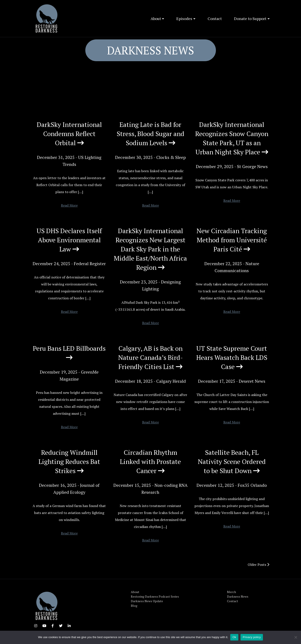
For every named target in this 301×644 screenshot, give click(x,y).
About (156, 19)
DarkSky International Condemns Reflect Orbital (69, 134)
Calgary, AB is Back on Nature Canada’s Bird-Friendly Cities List (150, 357)
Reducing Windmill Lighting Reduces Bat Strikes (69, 462)
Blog (134, 606)
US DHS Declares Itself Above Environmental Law (69, 240)
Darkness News (238, 596)
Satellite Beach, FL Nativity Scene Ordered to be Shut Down (232, 462)
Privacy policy (252, 637)
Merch (231, 592)
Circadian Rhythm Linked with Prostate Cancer (150, 462)
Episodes (184, 19)
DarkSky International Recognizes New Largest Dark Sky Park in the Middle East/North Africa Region (150, 249)
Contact (215, 19)
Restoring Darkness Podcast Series (155, 596)
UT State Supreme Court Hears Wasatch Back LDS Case (232, 357)
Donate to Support (250, 19)
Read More (69, 205)
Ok (234, 637)
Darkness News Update (147, 601)
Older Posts (258, 565)
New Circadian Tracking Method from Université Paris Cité (232, 240)
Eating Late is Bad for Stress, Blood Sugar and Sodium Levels (150, 134)
